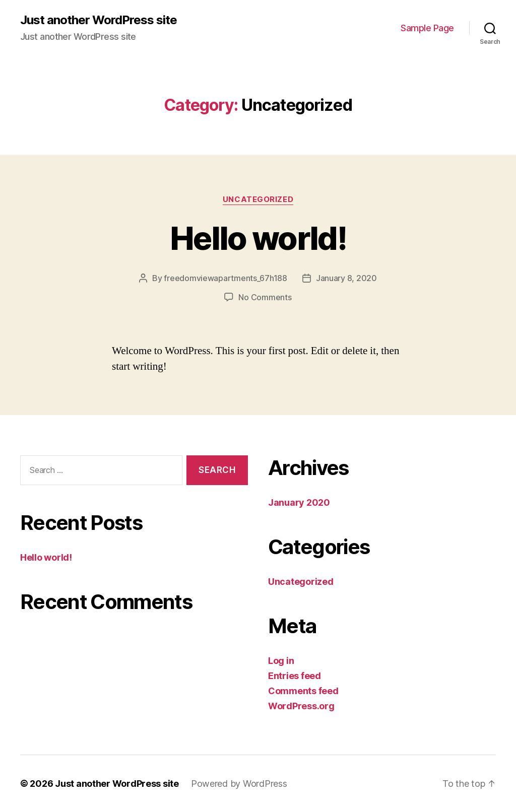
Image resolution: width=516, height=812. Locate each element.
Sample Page (427, 28)
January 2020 (299, 502)
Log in (281, 661)
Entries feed (295, 676)
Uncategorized (258, 199)
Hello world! (258, 238)
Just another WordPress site (99, 20)
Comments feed (303, 691)
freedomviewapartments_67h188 (225, 278)
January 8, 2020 (346, 278)
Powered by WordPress (239, 784)
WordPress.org (301, 706)
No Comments (265, 297)
